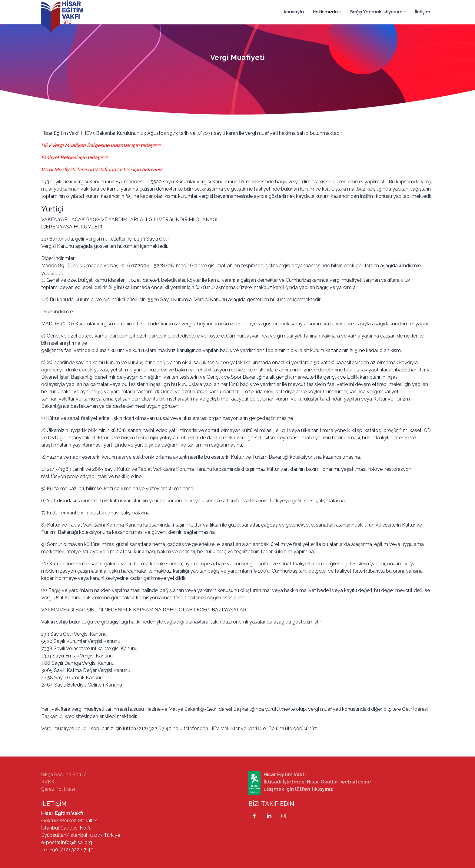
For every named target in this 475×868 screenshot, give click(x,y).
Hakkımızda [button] (325, 12)
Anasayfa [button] (294, 12)
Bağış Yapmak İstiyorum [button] (376, 12)
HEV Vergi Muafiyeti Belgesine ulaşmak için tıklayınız (101, 145)
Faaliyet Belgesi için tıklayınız (75, 157)
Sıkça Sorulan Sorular (65, 775)
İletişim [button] (422, 12)
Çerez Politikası (58, 789)
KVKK (48, 782)
